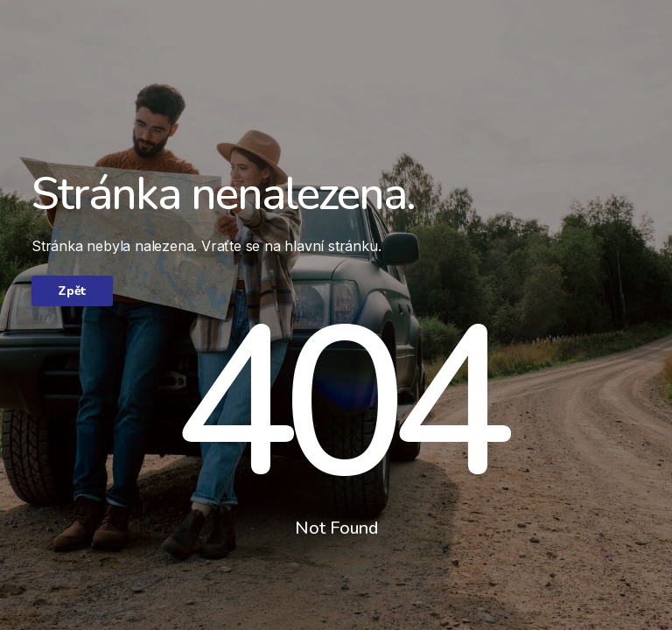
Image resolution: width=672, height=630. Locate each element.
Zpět (72, 291)
